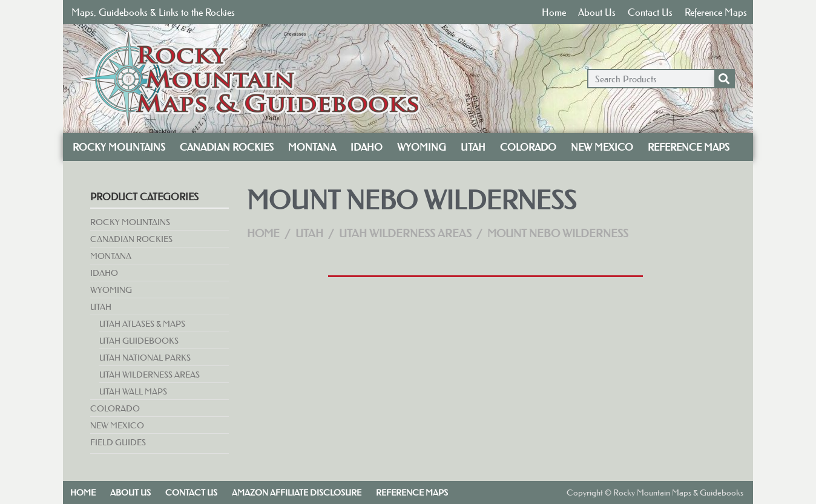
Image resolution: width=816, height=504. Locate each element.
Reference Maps (716, 12)
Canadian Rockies (227, 147)
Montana (312, 147)
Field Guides (118, 442)
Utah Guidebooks (139, 341)
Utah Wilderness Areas (150, 375)
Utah (473, 147)
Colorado (528, 147)
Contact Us (650, 12)
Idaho (367, 147)
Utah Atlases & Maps (142, 324)
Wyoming (422, 147)
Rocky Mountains (119, 147)
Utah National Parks (145, 358)
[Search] (724, 79)
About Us (597, 12)
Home (554, 12)
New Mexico (602, 147)
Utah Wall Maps (133, 391)
